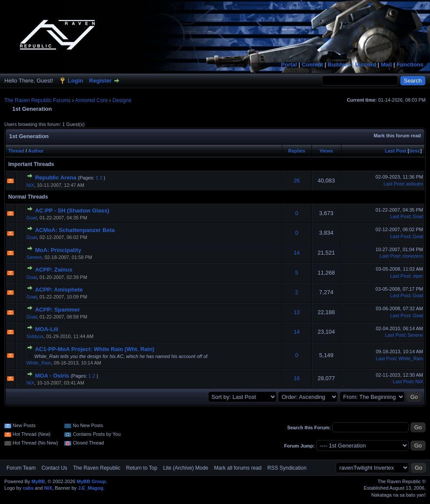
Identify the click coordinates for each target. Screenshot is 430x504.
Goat (32, 218)
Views (326, 151)
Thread (16, 151)
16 (297, 378)
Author (36, 151)
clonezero (413, 256)
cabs (28, 488)
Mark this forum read (397, 136)
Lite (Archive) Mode (185, 468)
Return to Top (142, 468)
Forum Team (21, 468)
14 (297, 253)
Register (100, 81)
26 (297, 181)
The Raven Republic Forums (38, 100)
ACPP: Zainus (54, 270)
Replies (297, 151)
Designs (122, 100)
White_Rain (39, 363)
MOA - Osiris (52, 376)
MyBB (38, 481)
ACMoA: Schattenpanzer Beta (75, 230)
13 (297, 312)
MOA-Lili (47, 329)
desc (415, 151)
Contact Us (54, 468)
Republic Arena (56, 177)
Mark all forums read (238, 468)
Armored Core (91, 100)
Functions (410, 65)
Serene (34, 257)
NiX (30, 185)
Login (75, 81)
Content (313, 65)
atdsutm (415, 184)
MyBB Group (91, 481)
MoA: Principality (58, 250)
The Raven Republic (97, 468)
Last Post (396, 151)
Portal (289, 65)
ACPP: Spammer (58, 310)
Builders (339, 65)
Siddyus (35, 336)
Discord (365, 65)
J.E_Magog (90, 488)
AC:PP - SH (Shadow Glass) (72, 211)
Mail (386, 65)
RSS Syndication (287, 468)
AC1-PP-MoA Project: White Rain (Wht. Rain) (95, 349)
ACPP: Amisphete (59, 290)
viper (418, 276)
